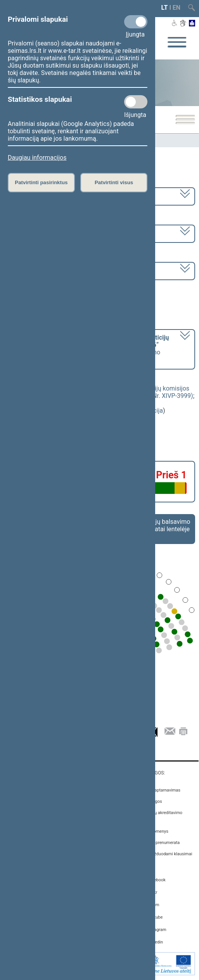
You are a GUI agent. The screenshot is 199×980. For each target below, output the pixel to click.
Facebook (156, 880)
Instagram (157, 930)
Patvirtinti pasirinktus (41, 182)
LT (165, 8)
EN (177, 8)
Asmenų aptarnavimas (159, 790)
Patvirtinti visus (114, 182)
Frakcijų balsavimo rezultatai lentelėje (165, 525)
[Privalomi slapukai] (136, 22)
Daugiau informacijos (37, 158)
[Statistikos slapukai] (136, 102)
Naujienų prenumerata (159, 843)
